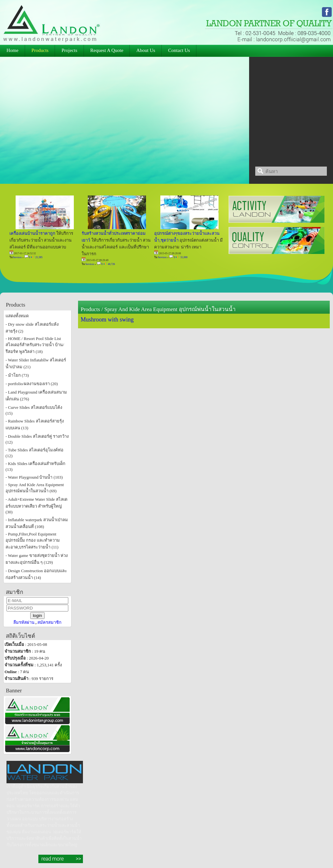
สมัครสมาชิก (49, 622)
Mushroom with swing (107, 320)
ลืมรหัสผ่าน (24, 622)
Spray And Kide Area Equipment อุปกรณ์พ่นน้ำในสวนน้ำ (170, 309)
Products (90, 309)
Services (17, 257)
